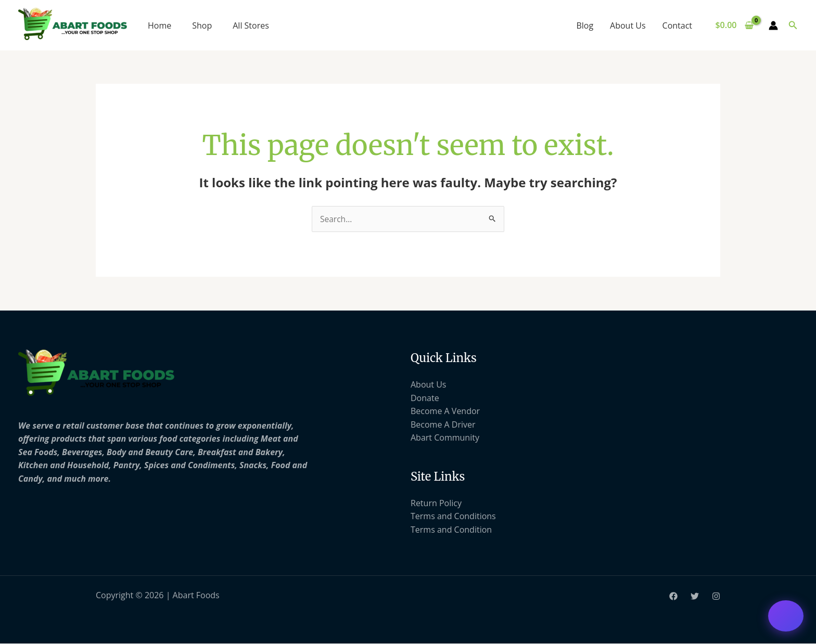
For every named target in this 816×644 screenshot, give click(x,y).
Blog (585, 25)
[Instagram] (716, 597)
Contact (677, 25)
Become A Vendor (445, 411)
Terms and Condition (451, 530)
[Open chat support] (786, 616)
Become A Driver (443, 424)
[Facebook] (673, 597)
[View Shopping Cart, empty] (735, 25)
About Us (628, 25)
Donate (425, 398)
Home (160, 25)
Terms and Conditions (453, 517)
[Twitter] (695, 597)
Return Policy (436, 503)
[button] (793, 25)
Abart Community (445, 438)
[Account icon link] (773, 25)
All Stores (251, 25)
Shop (202, 25)
